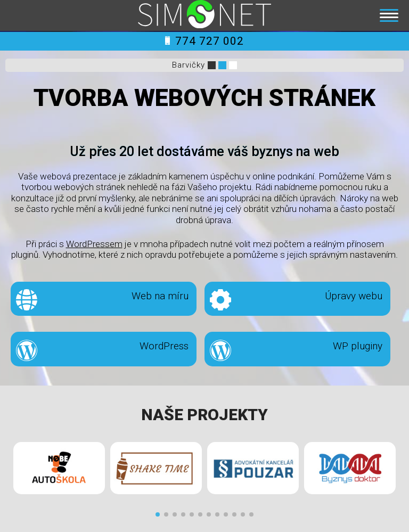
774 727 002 (204, 41)
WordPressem (94, 244)
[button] (158, 514)
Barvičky (189, 65)
